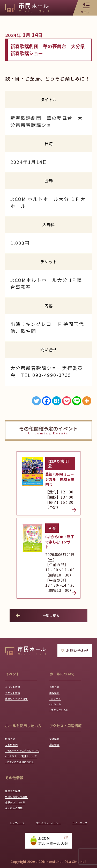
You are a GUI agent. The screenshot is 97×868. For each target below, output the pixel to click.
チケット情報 (15, 660)
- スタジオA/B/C (62, 681)
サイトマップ (77, 815)
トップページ (20, 815)
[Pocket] (67, 401)
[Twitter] (36, 401)
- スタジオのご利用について (26, 740)
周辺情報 (56, 719)
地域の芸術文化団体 (20, 784)
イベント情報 (15, 653)
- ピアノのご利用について (24, 747)
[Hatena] (57, 401)
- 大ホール (57, 667)
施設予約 (12, 712)
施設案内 (56, 660)
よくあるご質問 (17, 798)
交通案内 (56, 712)
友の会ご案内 (15, 777)
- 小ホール (57, 674)
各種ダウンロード (18, 792)
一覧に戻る (38, 581)
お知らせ (56, 653)
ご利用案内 (13, 719)
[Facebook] (46, 401)
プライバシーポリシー (49, 815)
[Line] (77, 401)
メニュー (86, 8)
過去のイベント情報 (20, 667)
